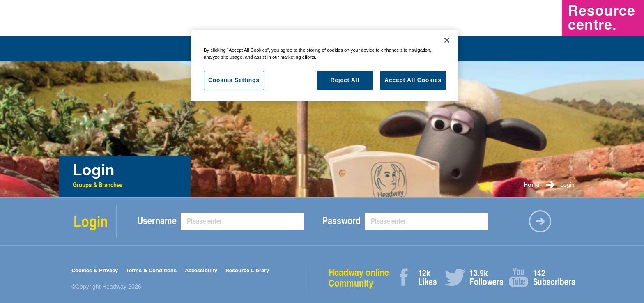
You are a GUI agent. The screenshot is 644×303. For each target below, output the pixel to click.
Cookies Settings (234, 80)
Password (342, 220)
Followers (479, 277)
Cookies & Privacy (95, 270)
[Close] (447, 40)
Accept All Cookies (413, 80)
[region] (325, 66)
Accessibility (201, 270)
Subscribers (542, 277)
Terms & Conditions (151, 270)
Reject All (345, 80)
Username (157, 220)
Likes (427, 277)
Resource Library (247, 270)
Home (532, 185)
